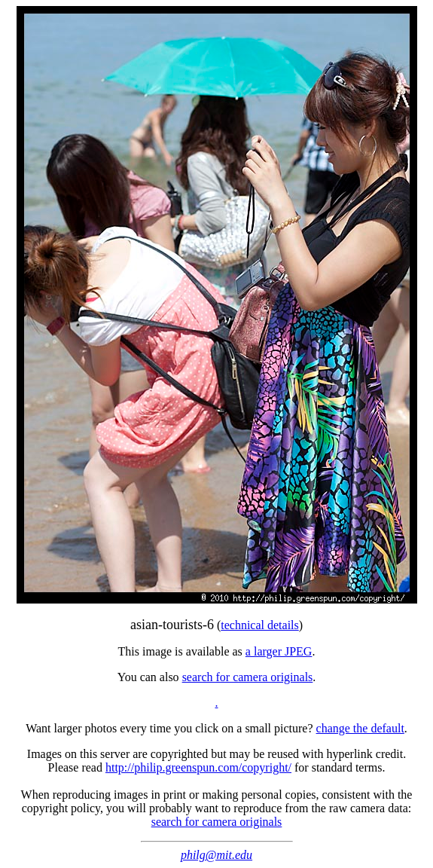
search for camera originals (248, 677)
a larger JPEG (279, 651)
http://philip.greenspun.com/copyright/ (198, 767)
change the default (360, 728)
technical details (260, 625)
